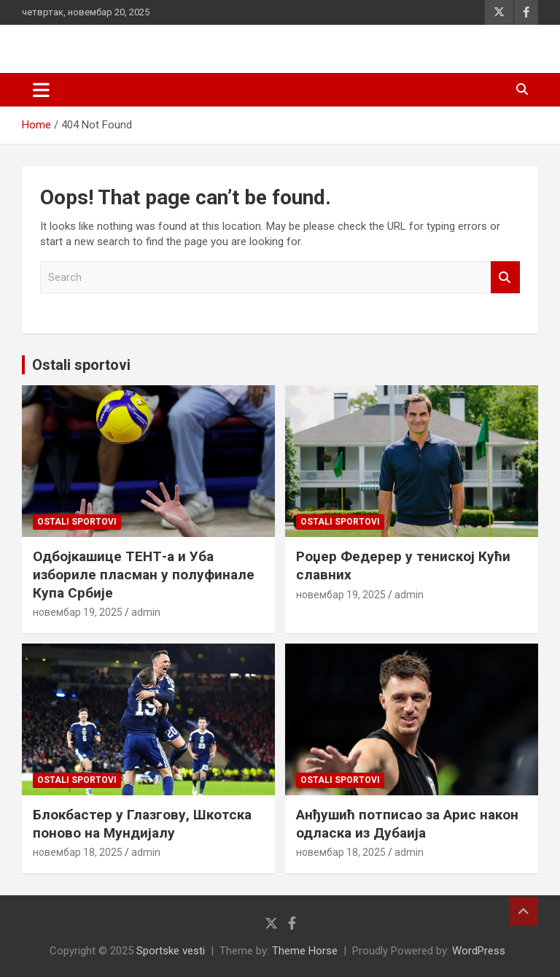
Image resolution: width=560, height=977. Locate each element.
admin (146, 612)
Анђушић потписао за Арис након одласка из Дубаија (407, 824)
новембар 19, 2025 (78, 612)
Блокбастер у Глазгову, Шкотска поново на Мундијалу (142, 824)
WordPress (479, 951)
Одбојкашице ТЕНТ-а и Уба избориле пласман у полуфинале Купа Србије (144, 574)
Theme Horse (305, 951)
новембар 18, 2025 (78, 852)
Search (505, 278)
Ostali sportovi (81, 365)
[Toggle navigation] (41, 90)
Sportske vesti (171, 951)
